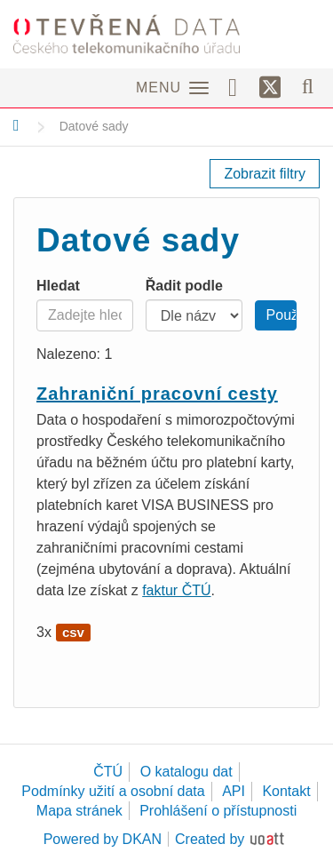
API (234, 791)
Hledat (58, 286)
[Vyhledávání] (308, 86)
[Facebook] (239, 86)
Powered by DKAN (103, 839)
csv (73, 632)
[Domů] (16, 125)
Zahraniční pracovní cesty (157, 394)
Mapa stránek (79, 811)
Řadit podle (184, 286)
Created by (210, 839)
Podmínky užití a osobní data (113, 791)
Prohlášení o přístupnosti (218, 811)
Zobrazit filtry (265, 174)
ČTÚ (108, 772)
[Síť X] (270, 88)
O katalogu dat (186, 772)
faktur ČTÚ (176, 590)
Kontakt (286, 791)
